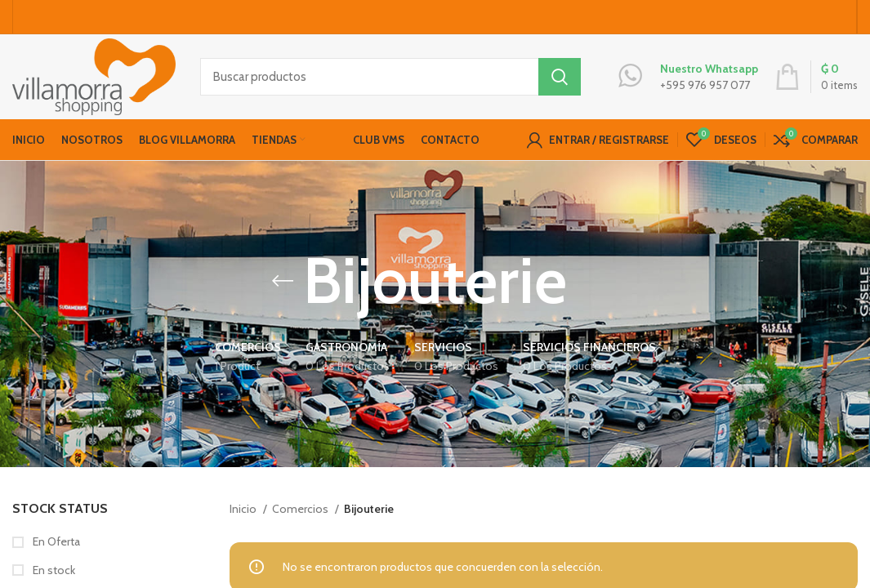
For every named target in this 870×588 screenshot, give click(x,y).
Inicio (244, 509)
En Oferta (55, 542)
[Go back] (283, 282)
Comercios (301, 509)
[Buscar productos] (390, 78)
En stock (53, 570)
